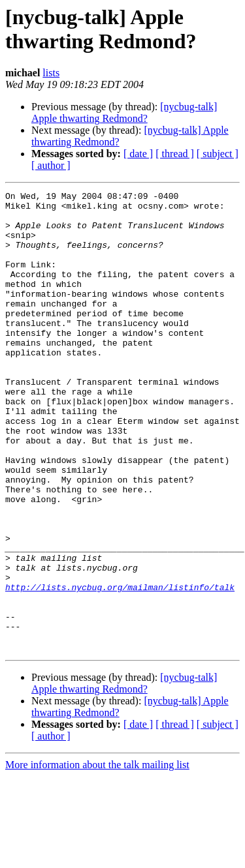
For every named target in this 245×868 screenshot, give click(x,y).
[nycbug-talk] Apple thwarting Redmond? (124, 112)
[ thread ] (175, 154)
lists (51, 73)
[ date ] (138, 154)
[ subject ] (218, 154)
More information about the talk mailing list (97, 857)
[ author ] (51, 165)
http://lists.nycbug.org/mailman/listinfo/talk (120, 667)
